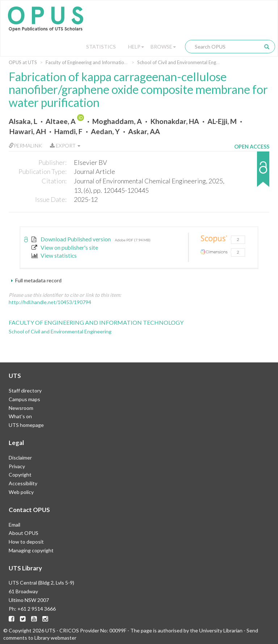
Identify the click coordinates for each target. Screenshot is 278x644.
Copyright (20, 475)
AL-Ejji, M (222, 121)
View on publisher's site (65, 248)
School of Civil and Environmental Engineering (185, 62)
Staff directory (25, 390)
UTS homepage (26, 425)
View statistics (54, 255)
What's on (20, 416)
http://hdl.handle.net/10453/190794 (50, 302)
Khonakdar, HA (175, 121)
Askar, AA (144, 131)
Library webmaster (55, 638)
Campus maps (24, 399)
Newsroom (21, 408)
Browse (163, 47)
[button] (252, 173)
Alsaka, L (23, 121)
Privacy (17, 466)
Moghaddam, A (117, 121)
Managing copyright (31, 550)
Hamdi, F (68, 131)
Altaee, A (61, 121)
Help (136, 47)
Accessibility (23, 483)
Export (65, 146)
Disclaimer (20, 458)
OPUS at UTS (23, 62)
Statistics (101, 47)
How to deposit (26, 542)
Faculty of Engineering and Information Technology (99, 62)
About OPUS (24, 533)
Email (14, 525)
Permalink (25, 146)
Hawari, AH (28, 131)
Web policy (21, 492)
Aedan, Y (105, 131)
